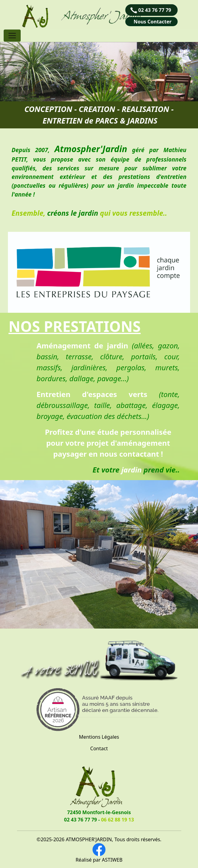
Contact (99, 748)
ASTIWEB (112, 860)
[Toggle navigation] (12, 36)
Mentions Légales (99, 737)
